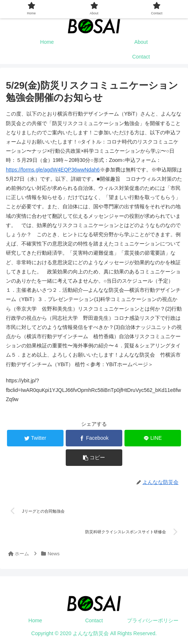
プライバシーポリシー (153, 620)
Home (35, 620)
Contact (94, 620)
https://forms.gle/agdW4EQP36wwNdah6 (53, 170)
